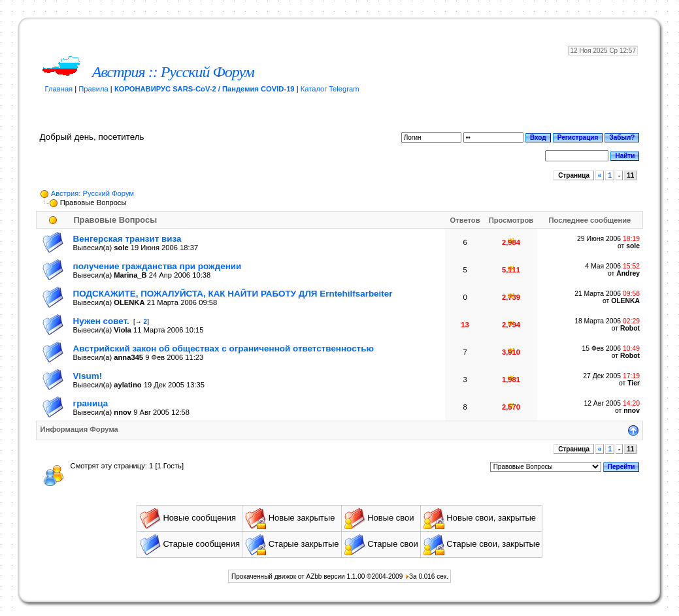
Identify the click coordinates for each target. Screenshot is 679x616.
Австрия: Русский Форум (92, 193)
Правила (93, 89)
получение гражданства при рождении (157, 266)
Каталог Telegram (330, 89)
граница (91, 403)
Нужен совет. (101, 321)
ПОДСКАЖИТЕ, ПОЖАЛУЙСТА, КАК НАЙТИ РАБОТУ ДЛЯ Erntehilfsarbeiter (233, 294)
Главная (59, 89)
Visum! (88, 376)
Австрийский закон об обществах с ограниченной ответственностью (224, 349)
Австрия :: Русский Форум (173, 72)
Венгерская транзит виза (127, 239)
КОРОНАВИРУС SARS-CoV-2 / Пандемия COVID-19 (205, 89)
